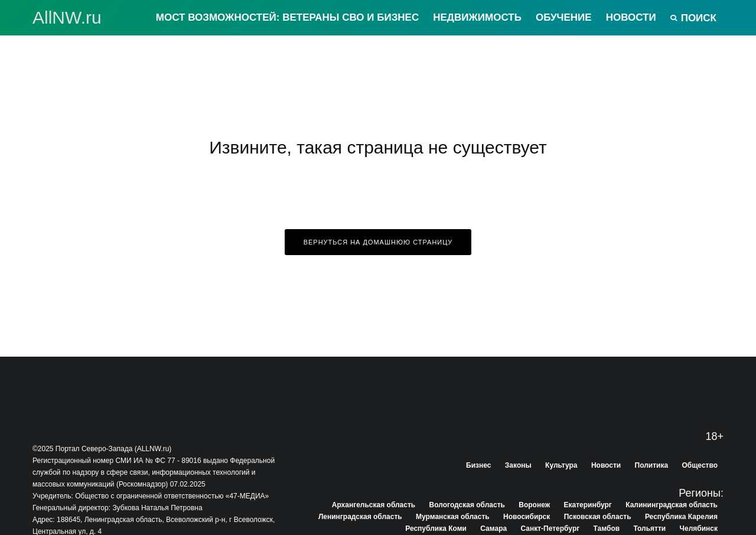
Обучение (564, 17)
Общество (700, 465)
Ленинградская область (360, 517)
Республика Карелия (681, 517)
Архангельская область (374, 505)
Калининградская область (672, 505)
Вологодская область (467, 505)
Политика (652, 465)
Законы (518, 465)
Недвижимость (477, 17)
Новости (631, 17)
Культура (561, 465)
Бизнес (478, 465)
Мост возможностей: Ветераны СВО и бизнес (287, 17)
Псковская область (598, 517)
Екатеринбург (588, 505)
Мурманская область (453, 517)
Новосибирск (527, 517)
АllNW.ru (67, 18)
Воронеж (534, 505)
